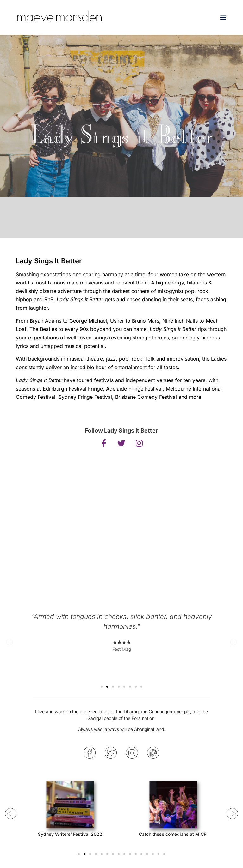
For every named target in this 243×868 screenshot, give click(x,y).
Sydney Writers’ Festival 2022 (70, 834)
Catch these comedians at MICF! (173, 834)
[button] (223, 17)
